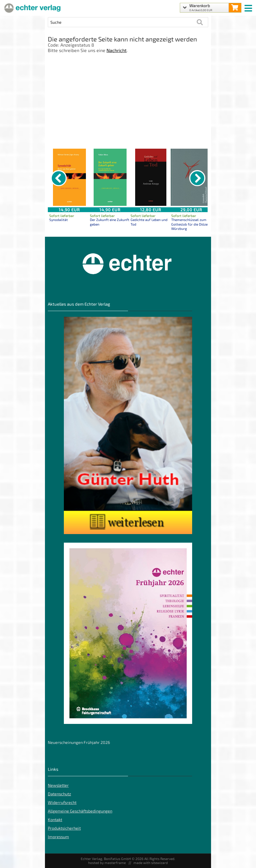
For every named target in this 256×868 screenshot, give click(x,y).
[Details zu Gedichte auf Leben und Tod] (151, 177)
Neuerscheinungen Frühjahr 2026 (79, 742)
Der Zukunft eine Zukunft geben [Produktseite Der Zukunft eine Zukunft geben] (110, 222)
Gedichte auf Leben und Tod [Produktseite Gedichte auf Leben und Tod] (149, 222)
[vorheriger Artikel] (59, 178)
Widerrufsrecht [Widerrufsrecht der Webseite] (62, 802)
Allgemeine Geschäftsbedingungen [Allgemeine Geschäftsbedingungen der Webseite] (80, 811)
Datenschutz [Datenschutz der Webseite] (59, 794)
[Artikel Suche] (122, 22)
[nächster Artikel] (197, 178)
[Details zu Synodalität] (69, 177)
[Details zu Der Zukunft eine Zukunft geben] (110, 177)
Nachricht (117, 50)
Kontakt (55, 820)
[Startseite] (31, 8)
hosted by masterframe (107, 863)
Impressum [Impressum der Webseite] (58, 837)
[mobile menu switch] (249, 7)
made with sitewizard (151, 863)
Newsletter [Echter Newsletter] (58, 785)
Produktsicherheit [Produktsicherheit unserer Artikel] (64, 828)
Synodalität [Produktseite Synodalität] (59, 220)
